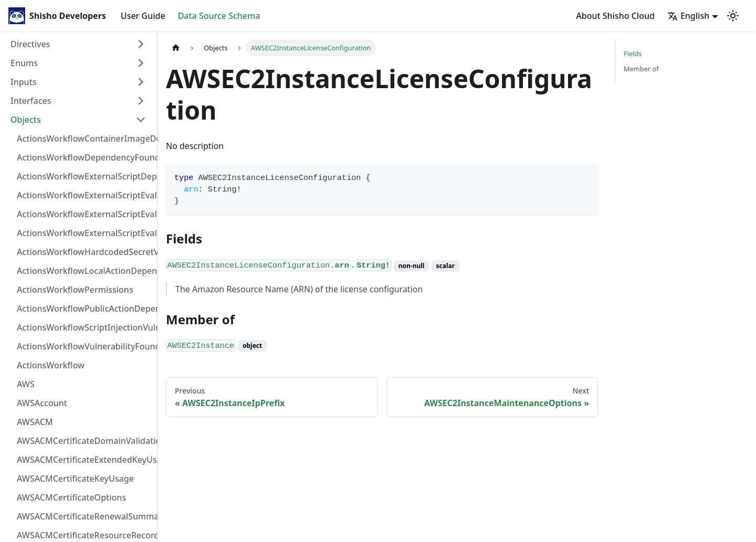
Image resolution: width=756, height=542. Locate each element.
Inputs (24, 82)
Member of (641, 69)
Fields (633, 54)
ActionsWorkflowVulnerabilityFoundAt (85, 346)
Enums (24, 63)
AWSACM (35, 422)
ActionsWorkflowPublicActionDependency (85, 309)
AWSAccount (42, 403)
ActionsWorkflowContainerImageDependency (85, 139)
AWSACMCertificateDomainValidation (85, 441)
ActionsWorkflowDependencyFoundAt (85, 157)
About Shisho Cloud (615, 16)
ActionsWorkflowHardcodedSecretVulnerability (85, 252)
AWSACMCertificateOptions (71, 497)
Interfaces (31, 101)
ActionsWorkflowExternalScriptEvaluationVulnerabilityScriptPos (85, 214)
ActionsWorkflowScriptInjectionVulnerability (85, 327)
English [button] (688, 16)
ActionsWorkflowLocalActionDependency (85, 271)
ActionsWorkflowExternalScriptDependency (85, 176)
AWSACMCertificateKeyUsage (75, 479)
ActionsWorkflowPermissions (75, 290)
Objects (26, 120)
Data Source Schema (219, 16)
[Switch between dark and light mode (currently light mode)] (733, 16)
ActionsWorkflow (51, 365)
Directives (30, 44)
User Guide (143, 16)
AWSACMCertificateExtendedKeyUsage (85, 460)
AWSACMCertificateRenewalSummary (85, 516)
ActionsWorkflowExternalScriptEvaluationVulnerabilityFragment (85, 195)
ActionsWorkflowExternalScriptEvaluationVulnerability (85, 233)
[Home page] (176, 48)
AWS (26, 384)
